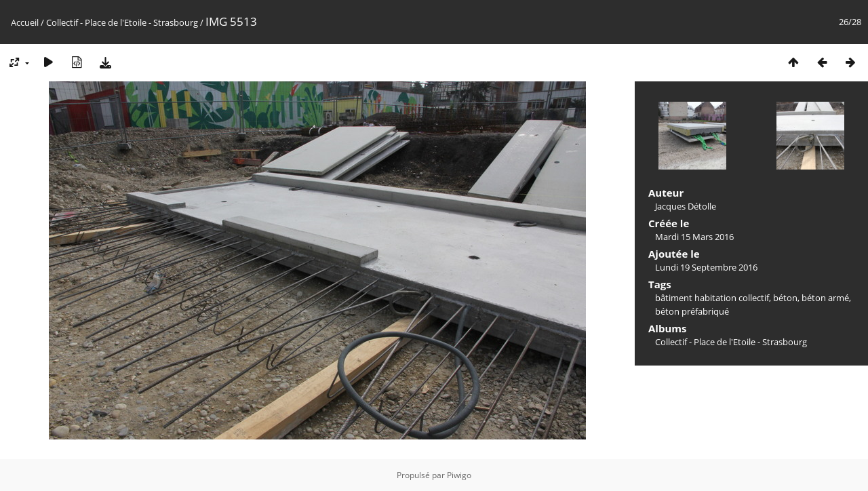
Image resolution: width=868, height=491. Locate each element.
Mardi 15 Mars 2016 (694, 237)
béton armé (825, 298)
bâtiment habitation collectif (712, 298)
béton (785, 298)
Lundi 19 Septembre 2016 (706, 267)
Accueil (25, 22)
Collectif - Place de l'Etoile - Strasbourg (122, 22)
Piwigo (459, 475)
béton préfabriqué (692, 311)
